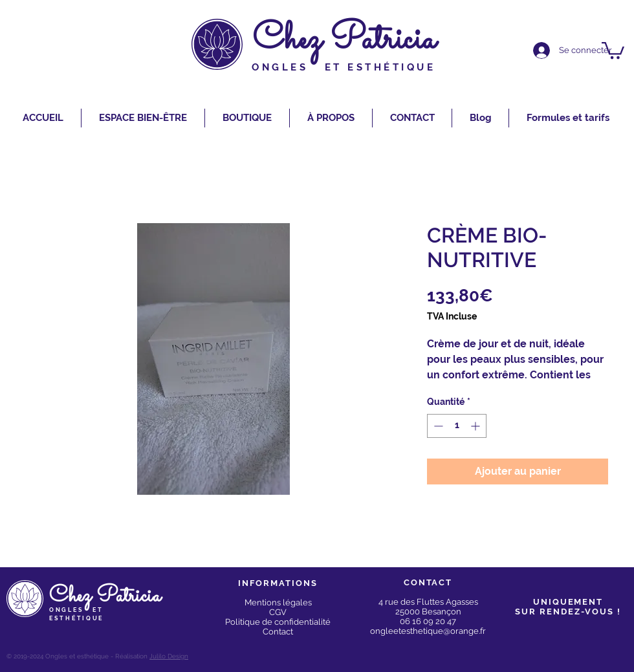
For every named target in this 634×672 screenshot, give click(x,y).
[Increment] (476, 426)
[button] (613, 49)
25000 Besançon (428, 612)
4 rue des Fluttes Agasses (428, 602)
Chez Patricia (344, 40)
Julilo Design (169, 656)
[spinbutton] (457, 426)
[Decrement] (437, 426)
